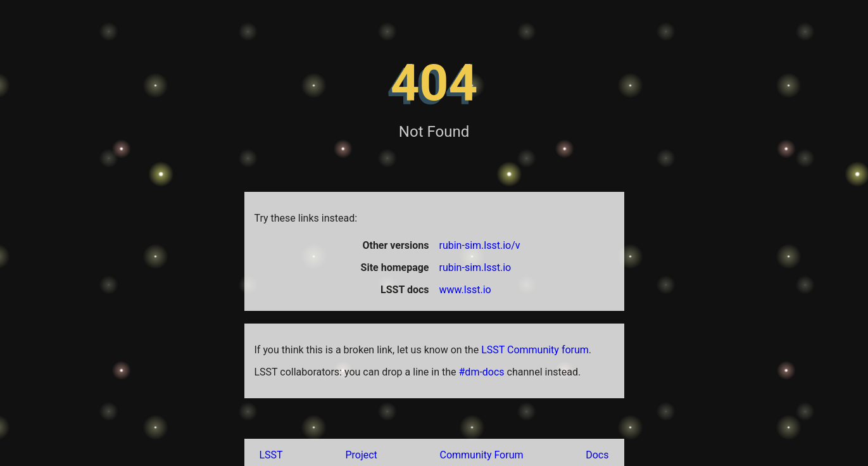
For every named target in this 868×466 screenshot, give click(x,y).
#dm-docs (482, 372)
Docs (597, 455)
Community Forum (482, 455)
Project (361, 455)
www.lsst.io (465, 290)
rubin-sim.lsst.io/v (480, 245)
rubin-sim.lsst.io (475, 268)
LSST (271, 455)
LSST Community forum (535, 350)
